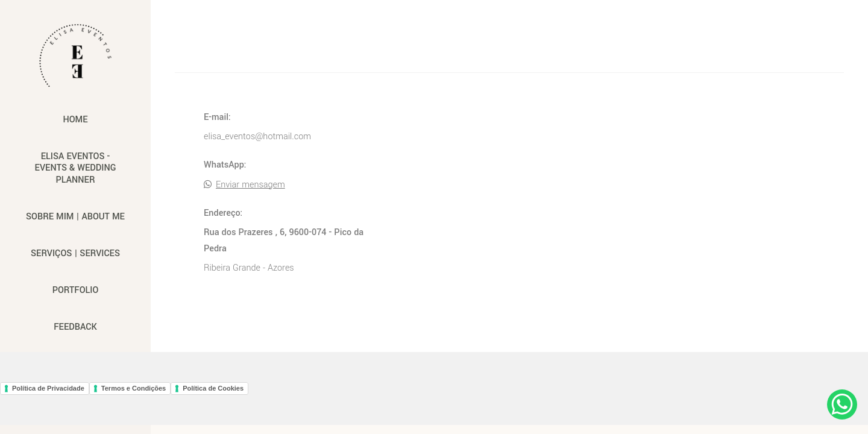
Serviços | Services (75, 253)
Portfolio (76, 290)
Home (75, 120)
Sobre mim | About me (75, 217)
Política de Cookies (213, 388)
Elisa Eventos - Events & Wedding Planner (76, 168)
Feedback (75, 327)
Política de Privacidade (48, 388)
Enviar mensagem (250, 185)
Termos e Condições (134, 388)
